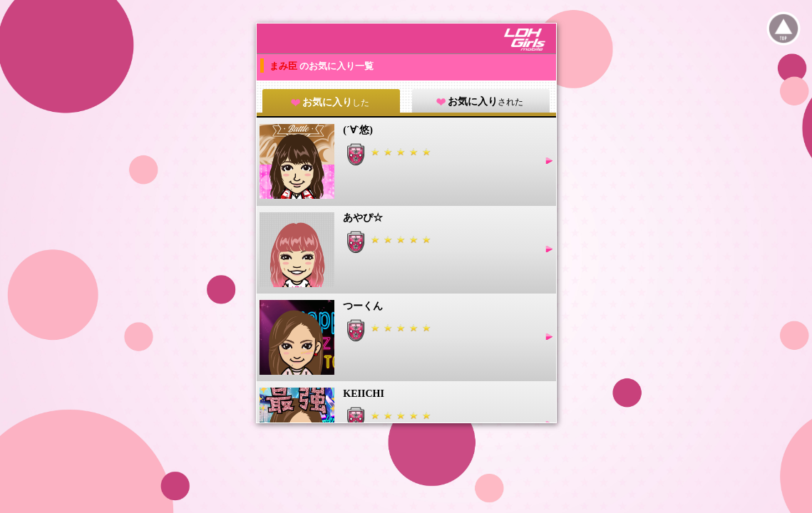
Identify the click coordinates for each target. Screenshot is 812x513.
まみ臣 (284, 66)
